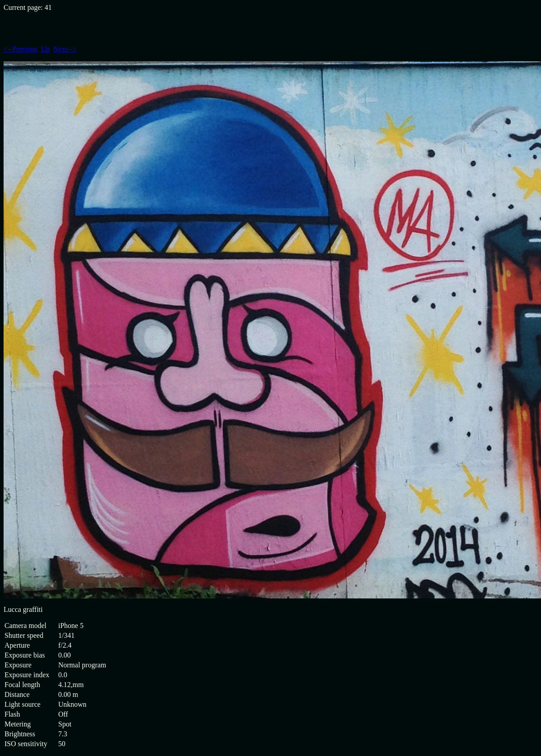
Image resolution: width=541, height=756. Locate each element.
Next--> (65, 49)
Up (46, 49)
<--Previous (21, 49)
